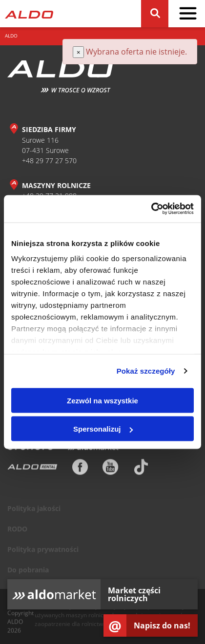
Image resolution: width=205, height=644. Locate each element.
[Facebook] (80, 469)
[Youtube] (110, 469)
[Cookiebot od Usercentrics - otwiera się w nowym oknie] (151, 209)
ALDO (11, 36)
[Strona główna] (29, 14)
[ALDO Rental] (32, 469)
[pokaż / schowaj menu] (188, 14)
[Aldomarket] (93, 450)
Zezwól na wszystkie (102, 400)
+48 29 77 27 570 (49, 161)
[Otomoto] (30, 450)
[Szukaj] (154, 14)
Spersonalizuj (103, 429)
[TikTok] (141, 469)
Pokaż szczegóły (146, 371)
